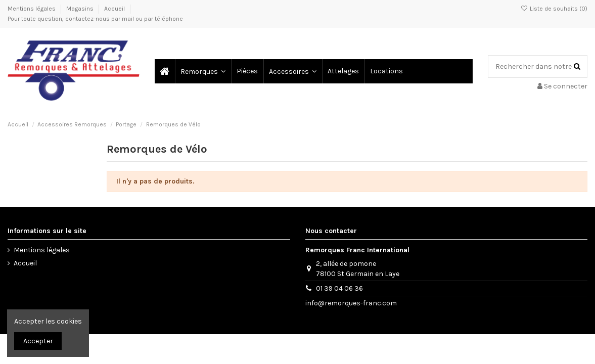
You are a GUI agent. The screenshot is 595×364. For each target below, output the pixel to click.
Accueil (115, 9)
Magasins (81, 9)
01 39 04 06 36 (339, 288)
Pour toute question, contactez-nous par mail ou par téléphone (95, 19)
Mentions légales (32, 9)
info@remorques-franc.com (351, 303)
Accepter (38, 341)
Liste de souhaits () (554, 9)
